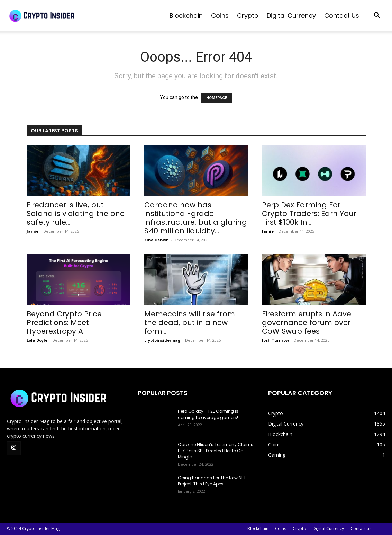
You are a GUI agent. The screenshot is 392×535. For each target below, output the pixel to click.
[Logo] (59, 16)
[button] (377, 16)
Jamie (33, 231)
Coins (220, 15)
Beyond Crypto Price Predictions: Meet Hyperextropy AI (64, 323)
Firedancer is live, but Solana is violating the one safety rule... (76, 213)
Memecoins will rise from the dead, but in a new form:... (190, 323)
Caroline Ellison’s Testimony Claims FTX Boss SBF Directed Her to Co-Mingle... (216, 451)
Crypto (248, 15)
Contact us (342, 15)
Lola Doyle (37, 340)
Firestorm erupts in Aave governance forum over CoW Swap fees (307, 323)
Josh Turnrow (275, 340)
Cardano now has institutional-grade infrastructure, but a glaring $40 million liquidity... (196, 218)
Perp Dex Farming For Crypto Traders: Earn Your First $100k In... (309, 213)
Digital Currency (291, 15)
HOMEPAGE (217, 98)
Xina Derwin (157, 240)
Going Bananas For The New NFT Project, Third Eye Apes (212, 481)
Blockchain (186, 15)
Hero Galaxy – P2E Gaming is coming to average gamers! (208, 414)
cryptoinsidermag (162, 340)
